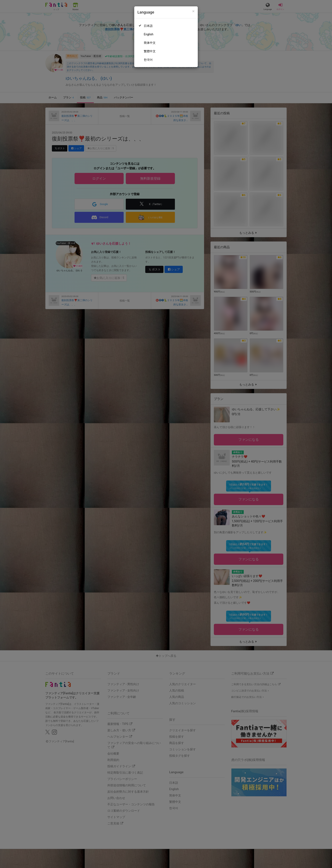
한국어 (148, 60)
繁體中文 (150, 51)
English (149, 34)
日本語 (148, 26)
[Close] (193, 11)
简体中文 (150, 43)
